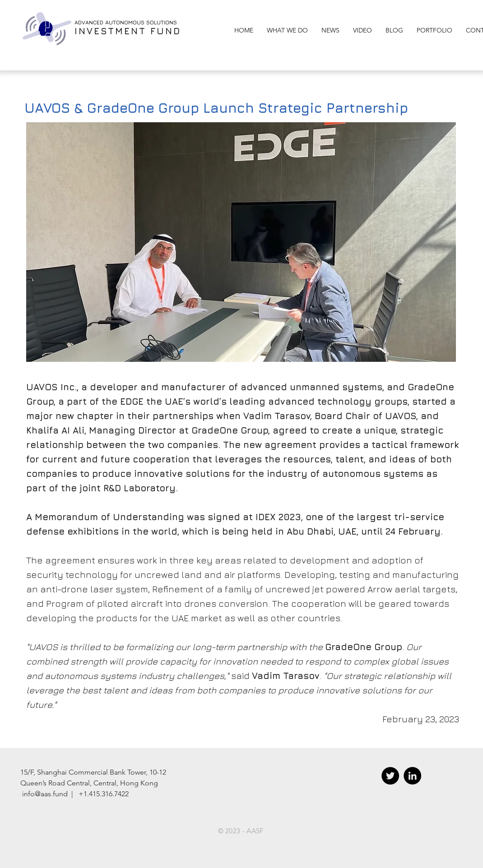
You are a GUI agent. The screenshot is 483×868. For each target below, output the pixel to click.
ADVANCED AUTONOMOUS (110, 22)
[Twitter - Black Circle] (390, 776)
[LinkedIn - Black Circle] (412, 776)
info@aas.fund (45, 794)
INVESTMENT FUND (128, 31)
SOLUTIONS (162, 22)
